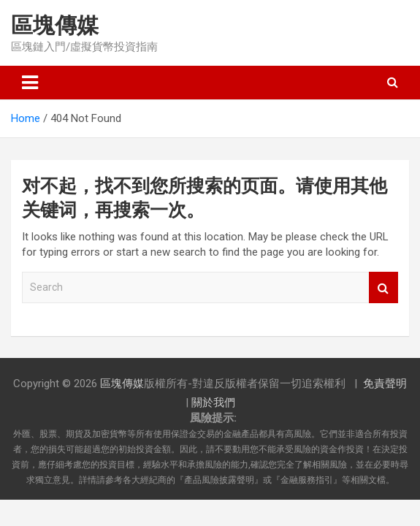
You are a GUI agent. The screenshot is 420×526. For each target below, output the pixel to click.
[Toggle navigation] (30, 83)
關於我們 (213, 403)
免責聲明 (385, 384)
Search (383, 287)
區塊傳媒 (55, 25)
